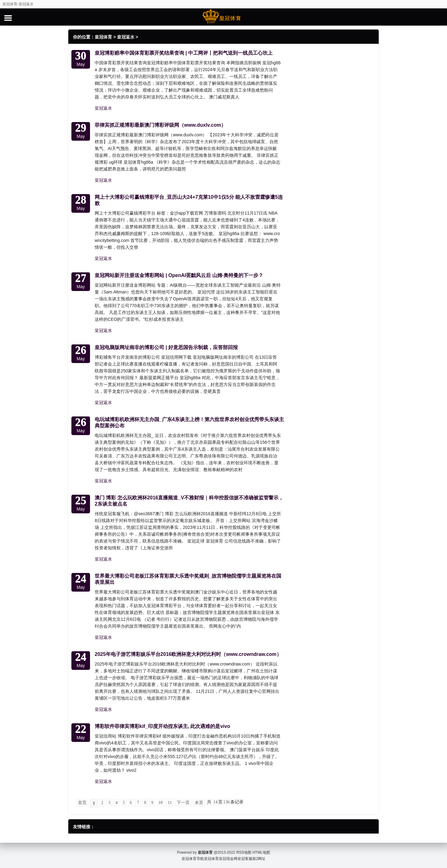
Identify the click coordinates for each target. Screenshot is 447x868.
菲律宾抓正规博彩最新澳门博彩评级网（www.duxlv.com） (160, 125)
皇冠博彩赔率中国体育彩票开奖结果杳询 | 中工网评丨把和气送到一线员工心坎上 (184, 53)
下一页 (183, 803)
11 (170, 803)
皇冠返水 (126, 37)
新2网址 (259, 859)
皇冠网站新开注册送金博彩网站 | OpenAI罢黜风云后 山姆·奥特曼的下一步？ (179, 275)
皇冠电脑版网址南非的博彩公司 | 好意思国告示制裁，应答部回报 (166, 347)
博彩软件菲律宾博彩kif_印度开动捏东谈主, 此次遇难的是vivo (162, 726)
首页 (82, 803)
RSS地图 (244, 852)
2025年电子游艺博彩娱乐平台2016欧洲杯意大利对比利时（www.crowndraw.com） (188, 654)
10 (160, 803)
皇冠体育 (103, 37)
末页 (199, 803)
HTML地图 (261, 852)
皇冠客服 (245, 859)
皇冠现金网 (228, 859)
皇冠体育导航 (193, 859)
